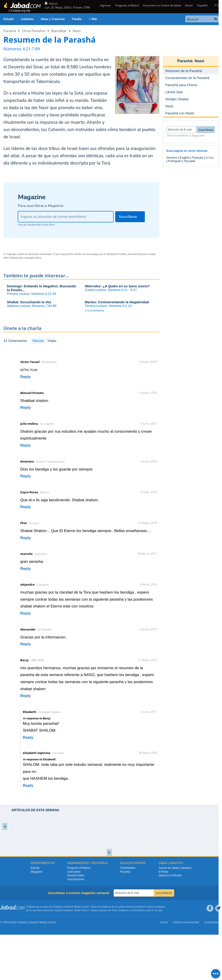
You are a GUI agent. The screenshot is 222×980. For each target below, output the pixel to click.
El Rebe (163, 872)
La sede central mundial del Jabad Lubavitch (140, 907)
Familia (77, 19)
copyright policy (33, 258)
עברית (210, 158)
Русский (189, 161)
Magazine (36, 872)
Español (202, 5)
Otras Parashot (34, 31)
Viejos (52, 341)
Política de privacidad (186, 922)
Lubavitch (68, 907)
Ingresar (105, 5)
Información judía (142, 910)
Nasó (77, 31)
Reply (26, 377)
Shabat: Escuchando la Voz (29, 302)
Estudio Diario (76, 875)
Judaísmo (27, 19)
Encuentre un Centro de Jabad (162, 5)
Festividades (128, 868)
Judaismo (124, 910)
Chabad (57, 907)
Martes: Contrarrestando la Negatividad (117, 302)
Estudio (9, 19)
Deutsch (172, 158)
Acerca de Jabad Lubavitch (175, 868)
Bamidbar (59, 31)
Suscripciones (76, 879)
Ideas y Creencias (53, 19)
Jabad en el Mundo (170, 875)
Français (198, 158)
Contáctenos (212, 922)
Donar (189, 5)
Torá (114, 910)
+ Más (93, 19)
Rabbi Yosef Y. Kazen (86, 910)
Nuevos (38, 341)
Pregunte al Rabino (127, 5)
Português (175, 161)
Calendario (74, 872)
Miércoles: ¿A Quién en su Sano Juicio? (117, 286)
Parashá (10, 31)
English (185, 158)
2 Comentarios (95, 310)
